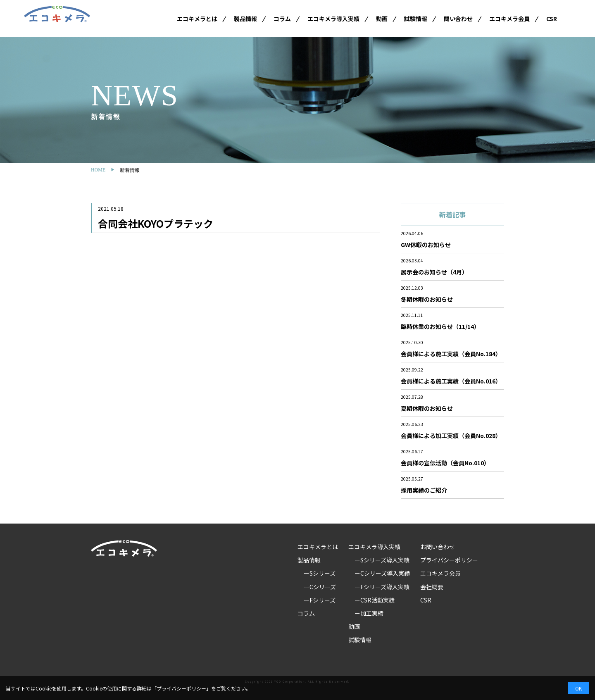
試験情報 (416, 19)
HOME (98, 170)
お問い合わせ (438, 547)
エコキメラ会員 (509, 19)
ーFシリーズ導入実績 (382, 587)
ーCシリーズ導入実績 (382, 573)
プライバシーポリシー (449, 560)
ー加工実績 (369, 613)
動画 (382, 19)
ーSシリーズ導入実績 (382, 560)
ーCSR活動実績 (375, 600)
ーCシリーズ (320, 587)
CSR (552, 19)
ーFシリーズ (320, 600)
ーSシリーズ (320, 573)
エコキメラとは (197, 19)
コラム (282, 19)
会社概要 (432, 587)
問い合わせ (458, 19)
